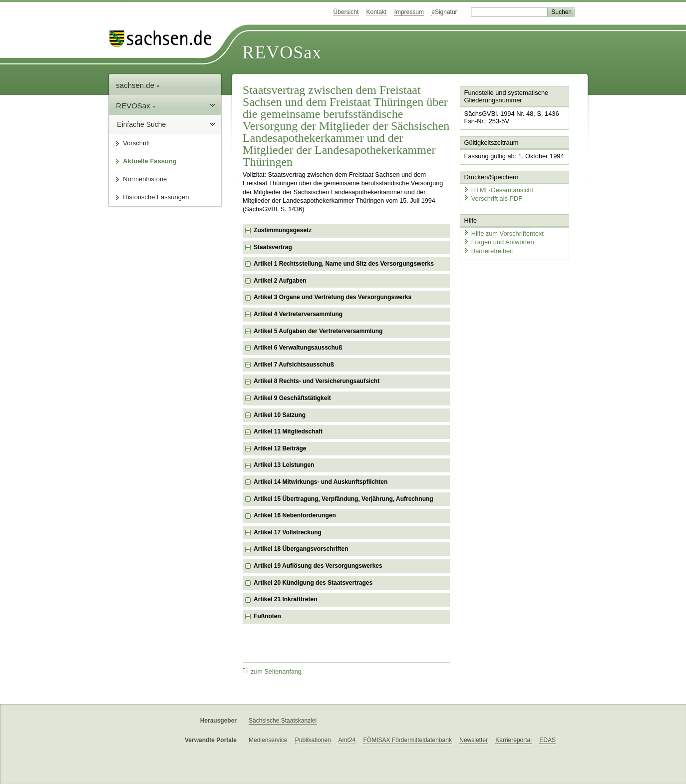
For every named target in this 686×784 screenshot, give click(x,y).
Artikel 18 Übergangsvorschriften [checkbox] (301, 549)
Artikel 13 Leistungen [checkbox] (284, 465)
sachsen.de (138, 85)
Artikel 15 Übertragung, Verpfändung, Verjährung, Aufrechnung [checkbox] (343, 499)
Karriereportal (514, 740)
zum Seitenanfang (272, 671)
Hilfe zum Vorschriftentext (504, 233)
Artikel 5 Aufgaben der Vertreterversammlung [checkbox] (318, 331)
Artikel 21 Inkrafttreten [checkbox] (285, 599)
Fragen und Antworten (499, 242)
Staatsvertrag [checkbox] (273, 247)
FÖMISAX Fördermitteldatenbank (407, 740)
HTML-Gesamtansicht (498, 190)
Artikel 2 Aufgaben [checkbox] (280, 281)
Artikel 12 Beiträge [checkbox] (280, 448)
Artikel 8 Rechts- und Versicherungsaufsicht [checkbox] (317, 381)
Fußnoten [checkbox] (267, 616)
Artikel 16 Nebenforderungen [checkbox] (295, 515)
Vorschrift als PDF (493, 198)
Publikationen (313, 740)
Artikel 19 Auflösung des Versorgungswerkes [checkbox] (318, 566)
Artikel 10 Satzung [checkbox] (280, 415)
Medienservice (268, 740)
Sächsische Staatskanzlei (283, 721)
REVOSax (282, 52)
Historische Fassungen (156, 197)
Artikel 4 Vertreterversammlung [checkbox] (298, 314)
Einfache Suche (141, 124)
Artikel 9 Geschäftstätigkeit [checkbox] (292, 398)
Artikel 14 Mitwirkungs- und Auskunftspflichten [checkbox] (321, 482)
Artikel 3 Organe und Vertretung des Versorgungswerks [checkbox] (333, 297)
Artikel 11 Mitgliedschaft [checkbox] (288, 431)
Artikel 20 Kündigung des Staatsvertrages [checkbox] (313, 583)
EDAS (547, 740)
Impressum (409, 12)
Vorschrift (136, 143)
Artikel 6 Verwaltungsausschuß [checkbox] (298, 348)
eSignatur (444, 12)
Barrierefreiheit (488, 251)
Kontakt (377, 12)
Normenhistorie (145, 179)
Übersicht (346, 12)
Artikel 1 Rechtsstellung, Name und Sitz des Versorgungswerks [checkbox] (344, 264)
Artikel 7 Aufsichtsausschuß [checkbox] (294, 365)
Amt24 (347, 740)
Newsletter (474, 740)
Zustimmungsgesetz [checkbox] (283, 230)
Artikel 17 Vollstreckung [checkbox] (288, 532)
